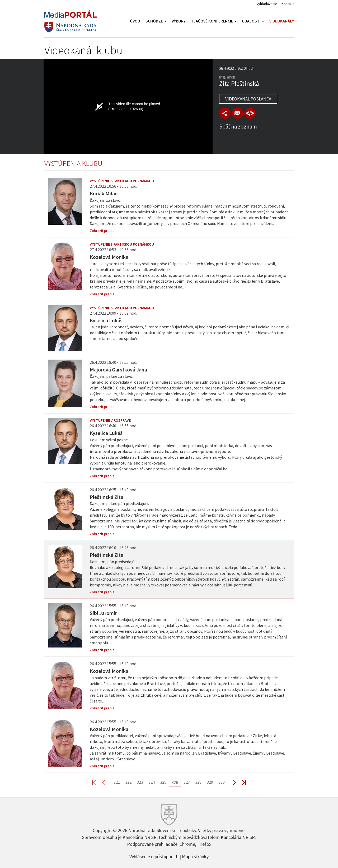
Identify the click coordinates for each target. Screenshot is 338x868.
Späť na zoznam (238, 127)
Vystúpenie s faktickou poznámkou (122, 181)
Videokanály (282, 21)
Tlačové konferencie (214, 21)
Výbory (179, 21)
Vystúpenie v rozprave (110, 420)
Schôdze (156, 21)
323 (140, 782)
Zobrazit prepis (102, 231)
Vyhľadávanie (267, 4)
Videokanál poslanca (248, 99)
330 (222, 782)
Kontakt (288, 4)
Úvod (135, 21)
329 (210, 782)
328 (198, 782)
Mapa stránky (195, 856)
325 (163, 782)
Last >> (241, 782)
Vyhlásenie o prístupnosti (154, 856)
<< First (97, 782)
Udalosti (253, 21)
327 (187, 782)
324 (152, 782)
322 (128, 782)
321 (117, 782)
